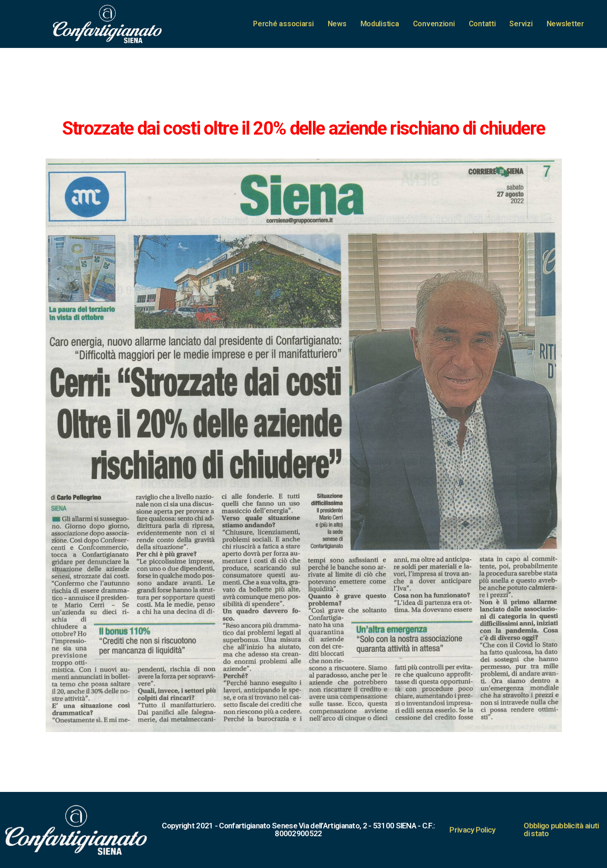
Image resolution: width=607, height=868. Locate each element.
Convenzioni (434, 24)
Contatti (482, 24)
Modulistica (380, 24)
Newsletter (565, 24)
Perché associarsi (283, 24)
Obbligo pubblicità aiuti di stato (561, 830)
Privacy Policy (472, 830)
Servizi (521, 24)
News (337, 24)
